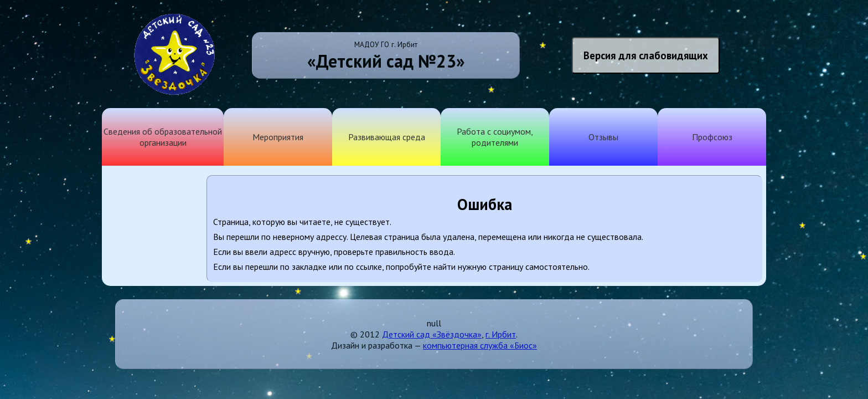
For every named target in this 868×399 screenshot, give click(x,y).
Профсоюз (712, 137)
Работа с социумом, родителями (495, 137)
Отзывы (603, 137)
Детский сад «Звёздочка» (432, 334)
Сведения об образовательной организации (163, 137)
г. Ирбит (501, 334)
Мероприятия (278, 137)
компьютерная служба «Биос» (480, 345)
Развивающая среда (387, 137)
